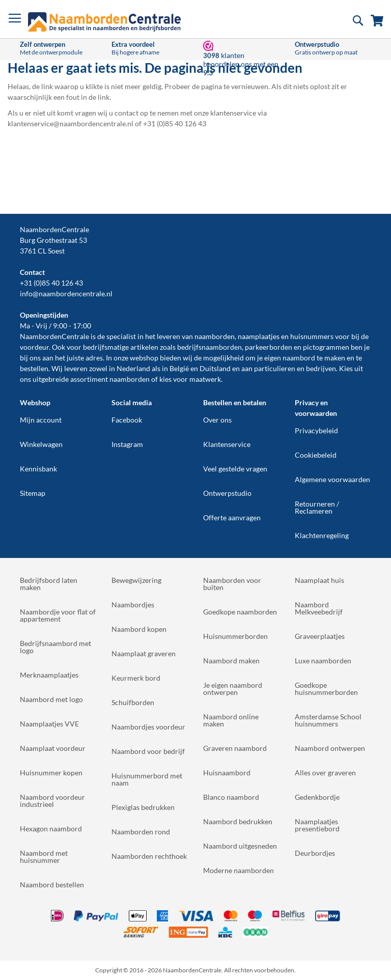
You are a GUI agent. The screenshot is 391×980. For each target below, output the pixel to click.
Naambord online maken (231, 720)
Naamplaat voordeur (53, 748)
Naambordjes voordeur (148, 727)
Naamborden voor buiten (232, 584)
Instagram (127, 444)
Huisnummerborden (235, 636)
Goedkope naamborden (240, 612)
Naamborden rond (141, 832)
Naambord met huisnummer (44, 857)
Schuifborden (133, 702)
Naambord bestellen (52, 885)
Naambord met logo (51, 699)
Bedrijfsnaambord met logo (55, 647)
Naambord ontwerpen (330, 748)
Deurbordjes (315, 853)
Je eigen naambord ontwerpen (233, 689)
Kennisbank (38, 469)
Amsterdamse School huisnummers (328, 720)
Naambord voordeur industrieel (52, 801)
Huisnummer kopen (51, 773)
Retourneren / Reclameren (317, 507)
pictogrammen (326, 347)
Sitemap (33, 493)
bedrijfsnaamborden (210, 347)
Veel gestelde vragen (235, 469)
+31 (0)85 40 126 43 (51, 283)
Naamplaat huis (319, 580)
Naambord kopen (139, 629)
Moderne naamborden (239, 870)
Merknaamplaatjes (49, 675)
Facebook (127, 420)
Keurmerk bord (136, 678)
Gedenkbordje (317, 797)
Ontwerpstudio (227, 493)
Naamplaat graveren (144, 653)
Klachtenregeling (322, 535)
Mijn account (41, 420)
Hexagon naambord (51, 829)
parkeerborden (269, 347)
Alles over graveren (325, 773)
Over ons (217, 420)
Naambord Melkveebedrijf (319, 608)
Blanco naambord (231, 797)
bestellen (34, 368)
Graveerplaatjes (320, 636)
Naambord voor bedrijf (148, 751)
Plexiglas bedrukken (143, 807)
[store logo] (104, 22)
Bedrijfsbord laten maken (49, 584)
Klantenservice (227, 444)
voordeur (34, 347)
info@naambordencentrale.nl (66, 293)
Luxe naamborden (323, 661)
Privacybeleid (316, 430)
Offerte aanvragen (232, 517)
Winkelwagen (41, 444)
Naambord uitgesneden (240, 846)
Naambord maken (231, 661)
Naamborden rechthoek (149, 856)
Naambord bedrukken (238, 821)
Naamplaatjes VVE (49, 724)
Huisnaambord (227, 773)
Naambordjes (133, 605)
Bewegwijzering (136, 580)
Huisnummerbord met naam (147, 779)
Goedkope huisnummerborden (326, 689)
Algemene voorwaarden (332, 479)
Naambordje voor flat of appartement (58, 615)
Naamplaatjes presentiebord (317, 825)
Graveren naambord (235, 748)
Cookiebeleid (316, 455)
